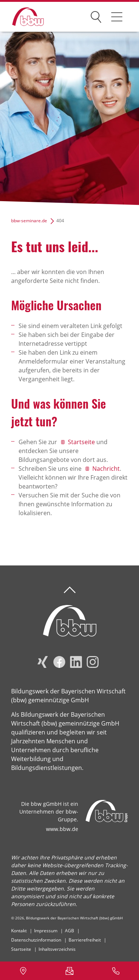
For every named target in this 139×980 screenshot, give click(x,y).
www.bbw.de (62, 829)
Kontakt (19, 931)
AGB (69, 931)
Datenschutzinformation (36, 940)
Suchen (96, 16)
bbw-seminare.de (29, 221)
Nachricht (106, 469)
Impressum (46, 931)
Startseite (81, 442)
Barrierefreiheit (85, 940)
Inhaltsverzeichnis (57, 949)
